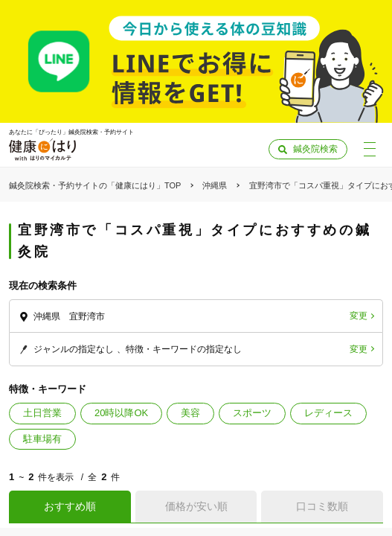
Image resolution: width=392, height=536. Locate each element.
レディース (328, 413)
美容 (190, 413)
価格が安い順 (196, 506)
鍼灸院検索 (315, 149)
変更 (359, 316)
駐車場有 (42, 439)
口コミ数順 (322, 506)
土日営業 (42, 413)
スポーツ (252, 413)
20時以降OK (121, 413)
